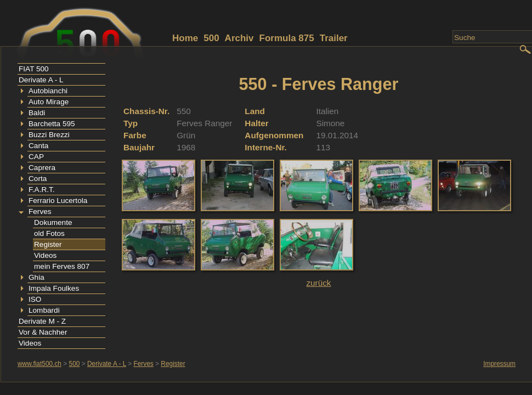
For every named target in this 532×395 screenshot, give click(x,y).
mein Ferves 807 (62, 266)
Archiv (239, 38)
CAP (36, 157)
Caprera (42, 168)
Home (185, 38)
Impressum (499, 364)
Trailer (334, 38)
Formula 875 (287, 38)
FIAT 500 (34, 69)
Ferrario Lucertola (58, 201)
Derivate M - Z (42, 321)
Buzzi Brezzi (49, 135)
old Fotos (49, 233)
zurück (318, 283)
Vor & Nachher (43, 332)
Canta (38, 146)
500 (211, 38)
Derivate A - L (41, 80)
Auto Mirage (49, 102)
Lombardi (44, 310)
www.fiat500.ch (39, 364)
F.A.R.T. (42, 190)
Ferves (40, 211)
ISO (35, 299)
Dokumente (53, 222)
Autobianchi (48, 91)
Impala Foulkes (54, 288)
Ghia (36, 277)
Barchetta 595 (52, 124)
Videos (45, 255)
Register (48, 244)
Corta (38, 179)
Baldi (37, 113)
